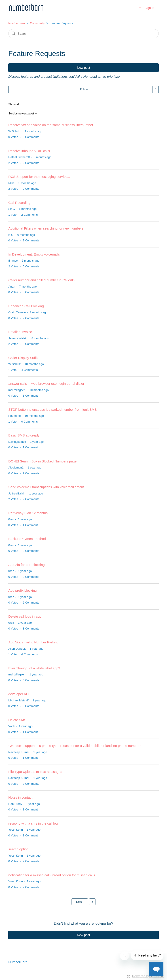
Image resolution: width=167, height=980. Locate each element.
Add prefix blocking (22, 590)
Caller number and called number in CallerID (41, 280)
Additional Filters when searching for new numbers (46, 228)
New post (83, 68)
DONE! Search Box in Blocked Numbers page (42, 461)
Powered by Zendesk (148, 976)
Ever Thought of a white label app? (34, 668)
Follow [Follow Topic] (84, 89)
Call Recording (19, 203)
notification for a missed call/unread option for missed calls (52, 875)
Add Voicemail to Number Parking (33, 642)
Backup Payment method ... (29, 539)
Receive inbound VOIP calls (29, 151)
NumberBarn (17, 23)
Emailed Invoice (20, 332)
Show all (16, 104)
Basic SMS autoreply (24, 435)
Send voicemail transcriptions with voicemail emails (46, 487)
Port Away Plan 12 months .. (29, 513)
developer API (19, 694)
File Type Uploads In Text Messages (35, 772)
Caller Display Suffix (23, 358)
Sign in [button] (149, 8)
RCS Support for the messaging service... (39, 177)
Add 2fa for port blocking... (28, 565)
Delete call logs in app (25, 616)
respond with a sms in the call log (33, 823)
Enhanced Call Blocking (26, 306)
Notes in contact (20, 797)
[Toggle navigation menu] (140, 8)
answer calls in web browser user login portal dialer (46, 384)
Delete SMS (17, 720)
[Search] (83, 34)
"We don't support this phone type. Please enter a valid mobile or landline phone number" (74, 746)
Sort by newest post (23, 114)
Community (37, 23)
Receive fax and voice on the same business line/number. (51, 125)
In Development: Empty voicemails (34, 254)
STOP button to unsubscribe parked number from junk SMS (52, 409)
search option (18, 849)
